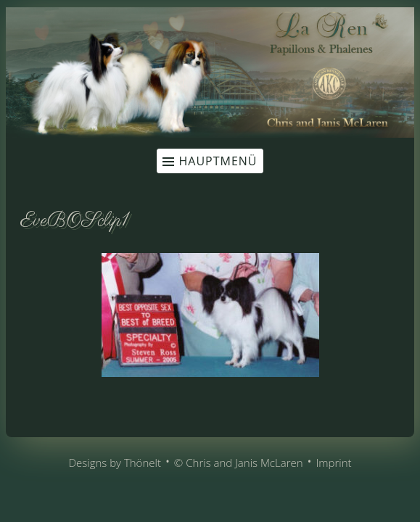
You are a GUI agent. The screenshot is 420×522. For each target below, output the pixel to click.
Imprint (333, 463)
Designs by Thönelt (114, 463)
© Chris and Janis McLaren (239, 463)
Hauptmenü (218, 161)
